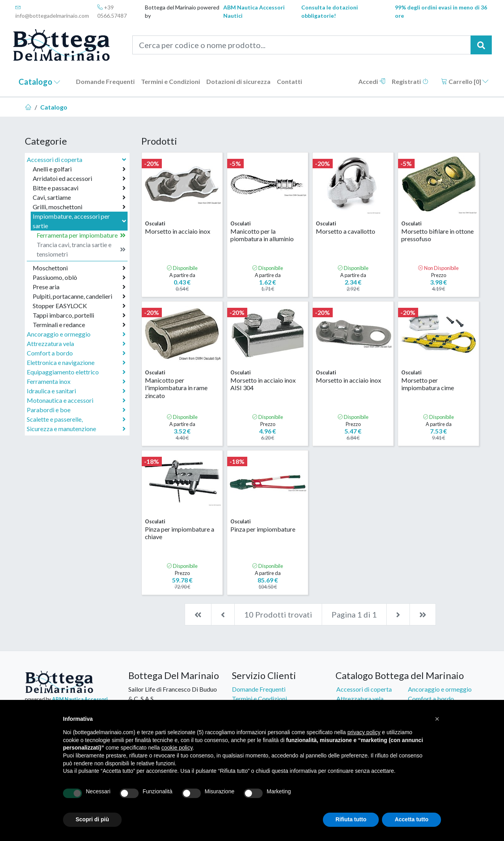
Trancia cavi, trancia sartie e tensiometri (81, 249)
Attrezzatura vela (76, 344)
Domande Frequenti (105, 81)
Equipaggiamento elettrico (76, 372)
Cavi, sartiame (79, 197)
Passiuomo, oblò (79, 277)
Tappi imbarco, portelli (79, 315)
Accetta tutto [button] (411, 819)
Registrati (410, 81)
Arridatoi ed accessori (79, 179)
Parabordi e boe (76, 410)
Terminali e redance (79, 325)
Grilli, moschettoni (79, 207)
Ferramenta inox (76, 381)
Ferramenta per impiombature (81, 235)
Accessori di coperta (77, 159)
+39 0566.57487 (112, 11)
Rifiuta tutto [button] (351, 819)
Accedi (372, 81)
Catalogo (39, 82)
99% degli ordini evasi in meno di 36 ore (441, 11)
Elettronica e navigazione (76, 363)
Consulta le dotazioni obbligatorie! (330, 11)
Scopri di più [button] (92, 819)
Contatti (289, 81)
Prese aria (79, 287)
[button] (437, 719)
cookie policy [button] (177, 748)
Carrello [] (465, 81)
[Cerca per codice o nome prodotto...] (302, 45)
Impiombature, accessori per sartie (80, 221)
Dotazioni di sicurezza (238, 81)
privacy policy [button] (364, 732)
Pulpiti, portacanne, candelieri (79, 296)
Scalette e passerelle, (76, 419)
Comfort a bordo (76, 353)
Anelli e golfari (79, 169)
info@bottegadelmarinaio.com (52, 12)
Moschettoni (79, 268)
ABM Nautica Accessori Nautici (254, 11)
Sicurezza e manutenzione (76, 429)
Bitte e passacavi (79, 188)
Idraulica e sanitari (76, 391)
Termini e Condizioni (170, 81)
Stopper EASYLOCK (79, 306)
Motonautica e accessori (76, 400)
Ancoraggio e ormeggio (76, 334)
